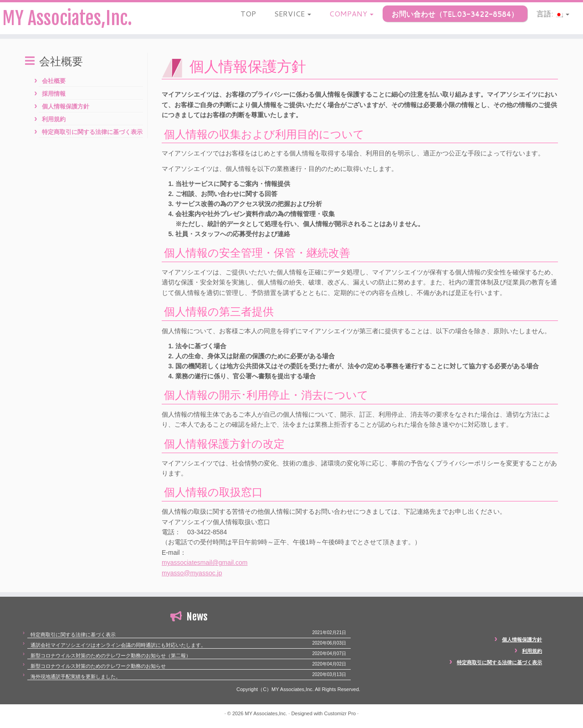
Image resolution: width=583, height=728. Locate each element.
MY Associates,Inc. (67, 18)
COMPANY (351, 13)
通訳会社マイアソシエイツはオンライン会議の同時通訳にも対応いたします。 (118, 645)
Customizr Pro (340, 713)
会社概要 (54, 81)
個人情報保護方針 (66, 106)
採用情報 (54, 94)
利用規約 (54, 119)
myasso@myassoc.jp (192, 573)
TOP (248, 13)
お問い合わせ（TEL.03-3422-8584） (455, 13)
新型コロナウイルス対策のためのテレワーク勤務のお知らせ (98, 666)
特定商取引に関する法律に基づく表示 (92, 132)
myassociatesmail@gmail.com (205, 563)
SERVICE (293, 13)
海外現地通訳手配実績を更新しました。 (76, 676)
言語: (553, 13)
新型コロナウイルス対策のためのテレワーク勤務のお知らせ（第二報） (111, 656)
